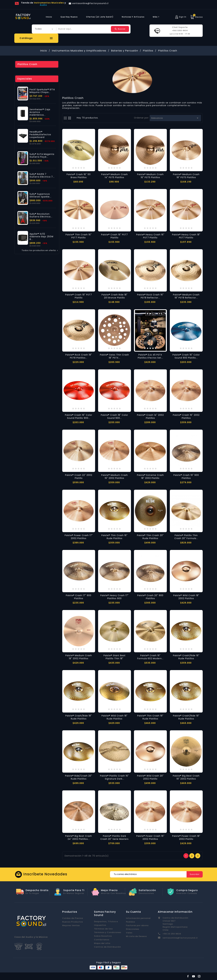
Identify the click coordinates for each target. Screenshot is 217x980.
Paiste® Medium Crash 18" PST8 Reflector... (186, 296)
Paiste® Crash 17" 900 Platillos (79, 597)
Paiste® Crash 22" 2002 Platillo (79, 477)
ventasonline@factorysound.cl (180, 938)
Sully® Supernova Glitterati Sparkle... (40, 195)
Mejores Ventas (71, 925)
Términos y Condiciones (108, 932)
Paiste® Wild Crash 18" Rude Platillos (115, 717)
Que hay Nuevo (69, 17)
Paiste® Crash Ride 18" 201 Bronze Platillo (115, 296)
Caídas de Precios (73, 918)
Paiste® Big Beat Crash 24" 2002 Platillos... (79, 837)
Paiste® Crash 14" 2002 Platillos (150, 416)
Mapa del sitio (102, 943)
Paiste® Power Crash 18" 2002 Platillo (186, 837)
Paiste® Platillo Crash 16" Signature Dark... (114, 777)
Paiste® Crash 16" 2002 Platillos (186, 416)
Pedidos (131, 922)
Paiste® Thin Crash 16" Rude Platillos (114, 537)
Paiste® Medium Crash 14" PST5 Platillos (115, 176)
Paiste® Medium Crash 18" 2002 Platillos (79, 657)
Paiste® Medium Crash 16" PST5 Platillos (150, 176)
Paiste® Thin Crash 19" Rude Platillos (150, 717)
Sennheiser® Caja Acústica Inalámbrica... (40, 112)
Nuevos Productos (73, 922)
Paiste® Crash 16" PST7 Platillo (114, 236)
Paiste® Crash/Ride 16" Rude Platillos (186, 657)
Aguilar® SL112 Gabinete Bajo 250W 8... (42, 237)
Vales (129, 933)
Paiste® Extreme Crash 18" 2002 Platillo (150, 477)
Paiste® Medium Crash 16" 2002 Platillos (115, 477)
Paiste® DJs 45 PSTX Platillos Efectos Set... (150, 356)
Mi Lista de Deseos (136, 936)
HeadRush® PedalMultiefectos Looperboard (40, 135)
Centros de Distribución (107, 947)
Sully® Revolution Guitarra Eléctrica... (41, 215)
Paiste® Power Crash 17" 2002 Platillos (79, 537)
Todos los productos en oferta (40, 250)
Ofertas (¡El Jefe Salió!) (100, 17)
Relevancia (175, 118)
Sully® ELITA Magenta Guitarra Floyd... (42, 155)
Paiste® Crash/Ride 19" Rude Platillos (186, 717)
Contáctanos (102, 940)
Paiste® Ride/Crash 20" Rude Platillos (79, 777)
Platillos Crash (27, 64)
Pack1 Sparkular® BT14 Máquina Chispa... (42, 91)
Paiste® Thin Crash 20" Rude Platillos (150, 537)
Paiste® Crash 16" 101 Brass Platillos (79, 176)
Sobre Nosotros (103, 936)
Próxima (198, 856)
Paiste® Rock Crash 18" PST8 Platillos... (79, 356)
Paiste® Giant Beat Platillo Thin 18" (115, 657)
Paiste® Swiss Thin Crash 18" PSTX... (114, 356)
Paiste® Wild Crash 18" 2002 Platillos (186, 597)
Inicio (49, 17)
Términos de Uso (103, 929)
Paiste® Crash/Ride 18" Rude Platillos (79, 717)
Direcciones (133, 929)
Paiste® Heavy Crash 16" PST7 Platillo (150, 236)
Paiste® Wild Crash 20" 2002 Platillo (150, 777)
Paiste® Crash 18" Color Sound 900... (114, 416)
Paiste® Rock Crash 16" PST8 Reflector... (150, 296)
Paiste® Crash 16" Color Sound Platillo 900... (79, 416)
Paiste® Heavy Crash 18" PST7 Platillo (186, 236)
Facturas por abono (137, 925)
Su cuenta (133, 912)
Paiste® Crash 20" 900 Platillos (150, 597)
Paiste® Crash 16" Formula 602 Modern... (150, 657)
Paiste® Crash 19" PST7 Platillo (79, 296)
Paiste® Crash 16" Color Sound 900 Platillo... (186, 356)
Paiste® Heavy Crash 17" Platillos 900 (114, 597)
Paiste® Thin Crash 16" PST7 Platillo (79, 236)
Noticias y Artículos (133, 17)
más (156, 17)
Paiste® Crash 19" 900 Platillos (186, 477)
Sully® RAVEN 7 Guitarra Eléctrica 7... (42, 175)
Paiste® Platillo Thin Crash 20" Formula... (186, 537)
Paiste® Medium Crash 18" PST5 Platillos (186, 176)
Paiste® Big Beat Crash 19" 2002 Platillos (186, 777)
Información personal (138, 918)
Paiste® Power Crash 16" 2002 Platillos (150, 837)
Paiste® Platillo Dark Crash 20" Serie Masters (114, 837)
